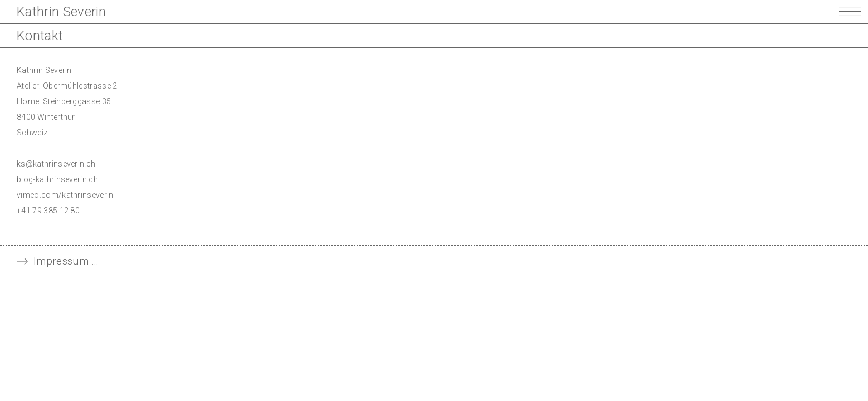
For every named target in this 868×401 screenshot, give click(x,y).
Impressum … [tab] (66, 261)
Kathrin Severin (62, 12)
